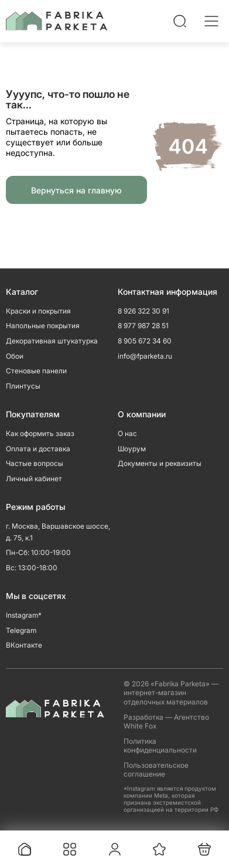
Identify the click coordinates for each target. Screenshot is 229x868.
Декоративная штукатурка (52, 341)
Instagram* (24, 615)
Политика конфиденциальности (160, 746)
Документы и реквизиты (160, 463)
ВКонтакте (24, 645)
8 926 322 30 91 (143, 311)
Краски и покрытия (38, 311)
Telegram (21, 630)
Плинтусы (23, 386)
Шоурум (132, 449)
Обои (15, 356)
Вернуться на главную (76, 190)
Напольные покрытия (43, 326)
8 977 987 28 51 (143, 326)
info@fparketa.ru (145, 356)
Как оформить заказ (40, 433)
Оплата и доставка (38, 449)
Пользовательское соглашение (156, 770)
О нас (127, 433)
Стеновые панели (36, 371)
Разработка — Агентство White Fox (166, 722)
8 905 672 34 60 (145, 341)
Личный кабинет (34, 479)
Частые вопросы (35, 463)
